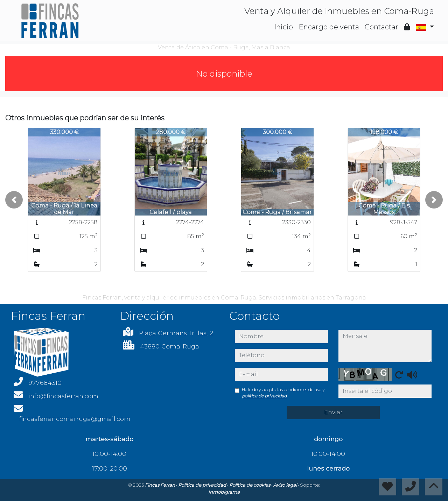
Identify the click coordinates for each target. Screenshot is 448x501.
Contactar (381, 27)
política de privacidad (264, 396)
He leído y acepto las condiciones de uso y (283, 393)
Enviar (333, 412)
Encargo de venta (329, 27)
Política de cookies (250, 485)
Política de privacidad (203, 485)
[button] (14, 200)
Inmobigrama (224, 492)
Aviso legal (286, 485)
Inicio (283, 27)
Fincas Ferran (160, 485)
